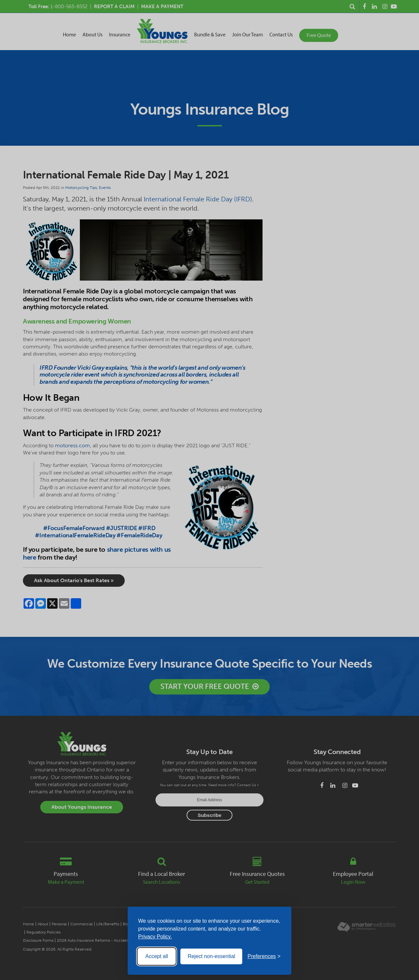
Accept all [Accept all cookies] (157, 956)
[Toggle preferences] (264, 956)
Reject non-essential (211, 956)
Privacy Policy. (155, 937)
